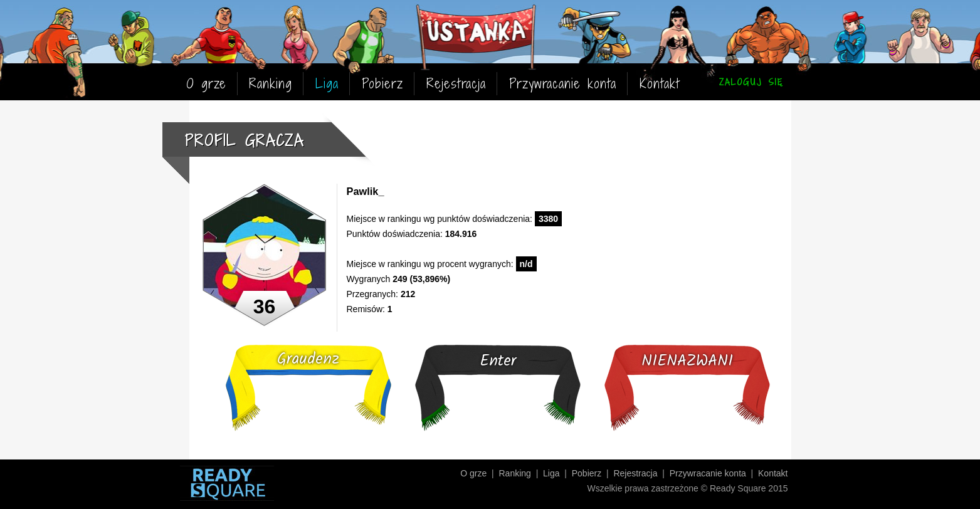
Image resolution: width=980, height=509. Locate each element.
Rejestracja (456, 84)
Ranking (271, 84)
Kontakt (660, 84)
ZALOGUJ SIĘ (751, 82)
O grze (206, 84)
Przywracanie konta (563, 84)
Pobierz (382, 84)
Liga (327, 84)
